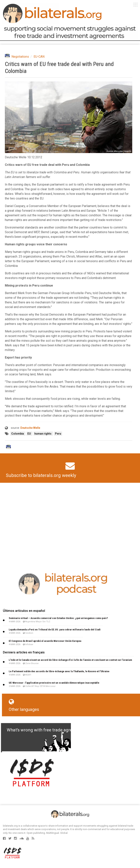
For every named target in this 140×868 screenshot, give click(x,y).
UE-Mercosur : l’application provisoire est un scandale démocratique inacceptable (54, 683)
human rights (43, 434)
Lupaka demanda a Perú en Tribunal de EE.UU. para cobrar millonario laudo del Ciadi (55, 630)
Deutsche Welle (30, 428)
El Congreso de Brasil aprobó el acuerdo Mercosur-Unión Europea (45, 641)
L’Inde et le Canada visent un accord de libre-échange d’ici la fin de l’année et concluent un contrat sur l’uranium (70, 660)
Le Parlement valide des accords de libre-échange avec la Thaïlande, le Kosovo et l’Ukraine (59, 671)
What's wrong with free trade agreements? (48, 730)
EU (29, 434)
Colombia (18, 434)
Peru (58, 434)
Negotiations (20, 57)
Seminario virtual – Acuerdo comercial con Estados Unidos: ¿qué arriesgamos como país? (58, 618)
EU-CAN (39, 57)
